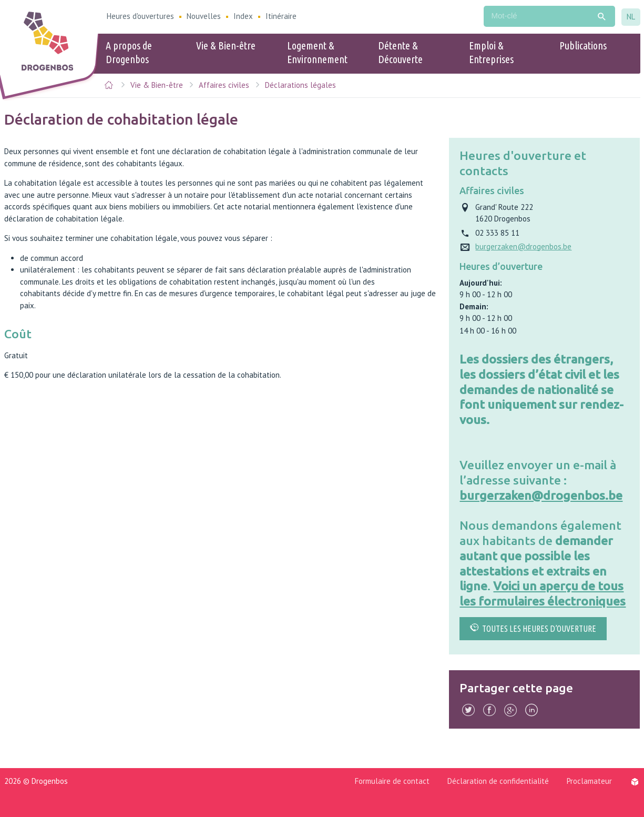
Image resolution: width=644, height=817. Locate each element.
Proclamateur (589, 781)
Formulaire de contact (392, 781)
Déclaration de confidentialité (498, 781)
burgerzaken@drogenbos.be (541, 495)
